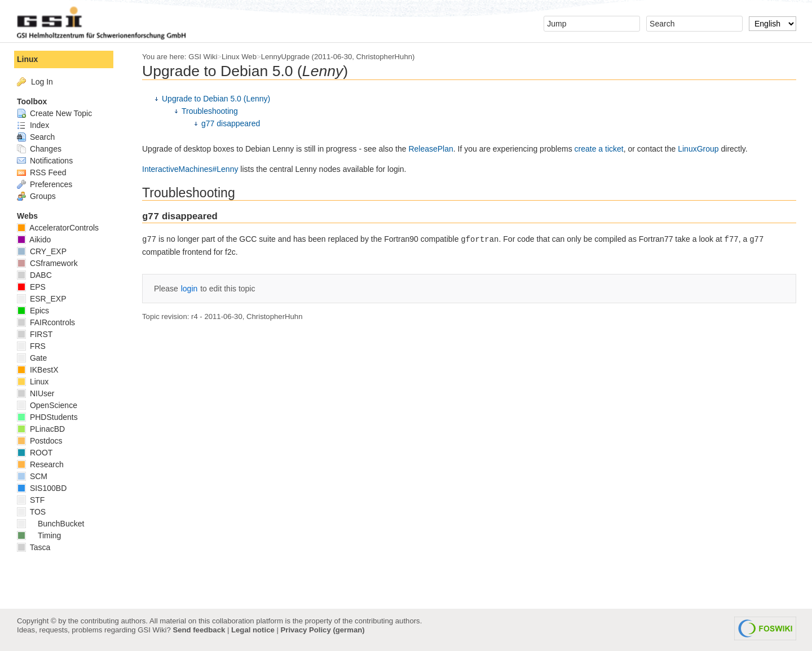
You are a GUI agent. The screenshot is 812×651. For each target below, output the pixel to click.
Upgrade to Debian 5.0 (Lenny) (216, 99)
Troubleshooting (210, 111)
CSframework (47, 263)
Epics (33, 311)
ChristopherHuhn (384, 57)
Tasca (34, 547)
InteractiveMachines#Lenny (190, 169)
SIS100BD (42, 488)
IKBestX (37, 370)
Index (33, 125)
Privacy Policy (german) (323, 630)
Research (40, 464)
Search (36, 137)
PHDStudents (47, 417)
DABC (34, 275)
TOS (31, 512)
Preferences (45, 184)
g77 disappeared (231, 123)
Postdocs (39, 441)
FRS (31, 346)
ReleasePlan (431, 149)
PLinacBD (41, 429)
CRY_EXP (42, 251)
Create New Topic (54, 113)
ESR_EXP (41, 299)
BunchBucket (50, 524)
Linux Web (239, 57)
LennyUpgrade (285, 57)
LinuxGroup (698, 149)
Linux (27, 59)
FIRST (35, 334)
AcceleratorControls (58, 228)
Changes (39, 149)
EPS (31, 287)
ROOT (35, 453)
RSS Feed (41, 172)
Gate (32, 358)
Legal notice (253, 630)
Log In (42, 82)
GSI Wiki (203, 57)
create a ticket (599, 149)
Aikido (34, 240)
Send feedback (199, 630)
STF (31, 500)
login (189, 289)
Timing (39, 535)
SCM (32, 476)
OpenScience (47, 405)
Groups (36, 196)
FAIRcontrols (46, 322)
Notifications (45, 161)
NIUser (36, 393)
